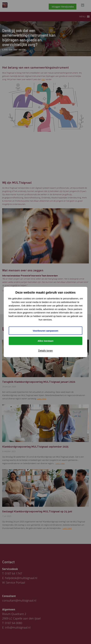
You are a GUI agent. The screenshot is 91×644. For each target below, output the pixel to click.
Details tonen (45, 351)
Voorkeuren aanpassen (46, 331)
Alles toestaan (46, 341)
